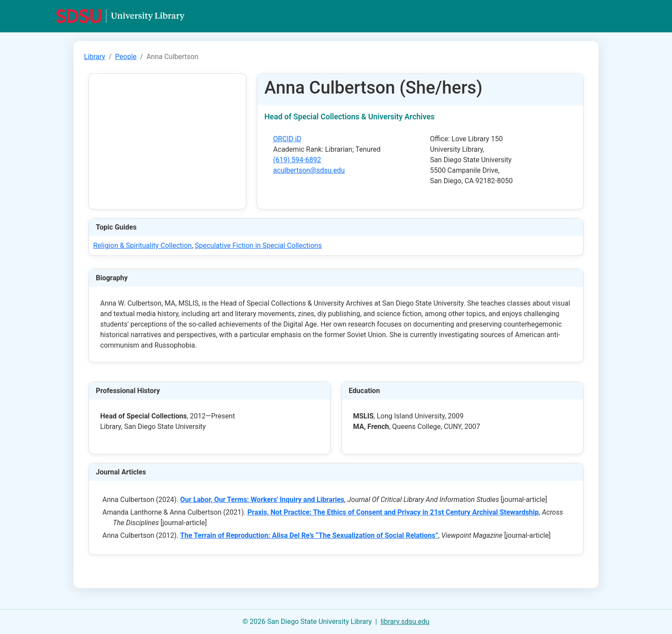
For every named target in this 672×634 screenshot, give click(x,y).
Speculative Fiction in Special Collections (258, 246)
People (126, 57)
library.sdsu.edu (405, 622)
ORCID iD (287, 139)
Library (94, 57)
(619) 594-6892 (297, 160)
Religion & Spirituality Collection (142, 246)
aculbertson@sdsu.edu (309, 170)
